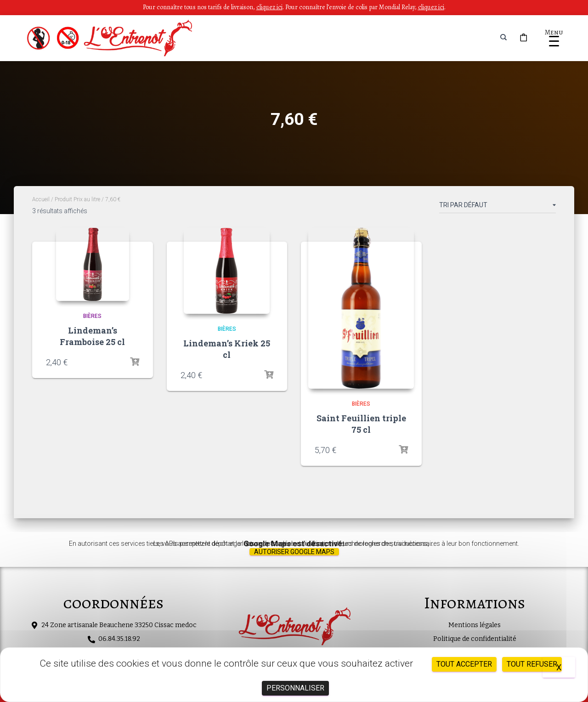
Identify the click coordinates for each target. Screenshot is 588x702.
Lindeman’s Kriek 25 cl (227, 349)
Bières (92, 316)
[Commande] (498, 207)
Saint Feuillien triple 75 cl (361, 424)
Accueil (41, 199)
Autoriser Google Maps (294, 552)
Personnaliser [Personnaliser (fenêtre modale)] (295, 688)
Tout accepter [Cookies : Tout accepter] (464, 664)
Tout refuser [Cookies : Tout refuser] (532, 664)
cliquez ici (431, 7)
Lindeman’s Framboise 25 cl (92, 336)
